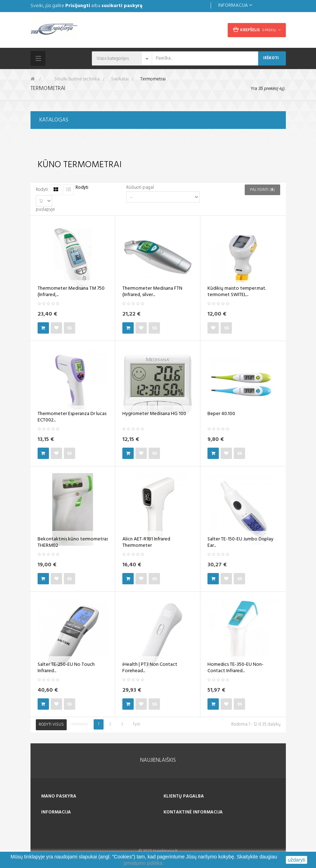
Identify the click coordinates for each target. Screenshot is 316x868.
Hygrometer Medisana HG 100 (154, 414)
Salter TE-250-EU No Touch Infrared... (66, 668)
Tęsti (137, 724)
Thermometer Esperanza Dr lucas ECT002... (72, 417)
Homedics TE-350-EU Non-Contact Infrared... (235, 668)
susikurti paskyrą (122, 6)
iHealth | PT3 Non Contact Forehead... (150, 668)
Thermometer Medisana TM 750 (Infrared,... (71, 292)
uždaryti (296, 860)
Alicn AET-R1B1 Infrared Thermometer (146, 543)
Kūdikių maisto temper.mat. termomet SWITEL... (237, 292)
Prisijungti (78, 6)
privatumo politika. (144, 863)
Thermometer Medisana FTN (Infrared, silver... (152, 292)
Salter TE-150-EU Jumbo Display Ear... (240, 543)
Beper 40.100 (221, 414)
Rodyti (82, 188)
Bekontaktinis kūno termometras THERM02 (73, 543)
